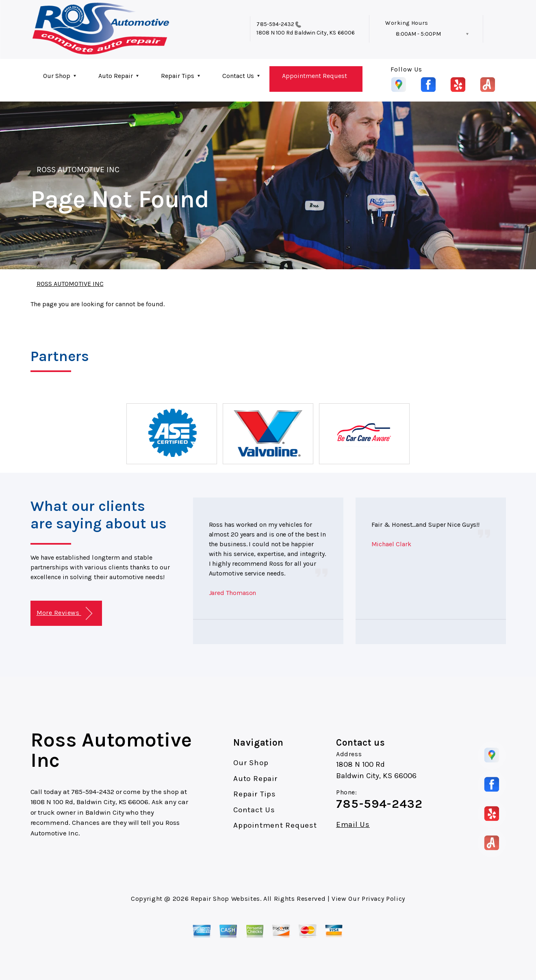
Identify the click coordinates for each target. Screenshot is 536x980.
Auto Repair (116, 76)
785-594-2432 (275, 24)
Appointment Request (315, 76)
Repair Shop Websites (225, 899)
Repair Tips (178, 76)
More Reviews (64, 613)
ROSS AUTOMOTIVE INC (78, 170)
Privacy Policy (383, 899)
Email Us (353, 825)
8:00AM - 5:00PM (418, 34)
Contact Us (238, 76)
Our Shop (57, 76)
